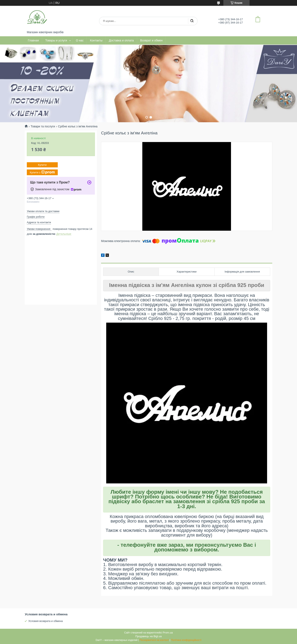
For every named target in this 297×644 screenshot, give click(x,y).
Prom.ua (168, 633)
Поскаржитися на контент (154, 640)
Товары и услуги (56, 40)
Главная (33, 40)
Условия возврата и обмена (45, 621)
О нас (80, 40)
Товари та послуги (43, 126)
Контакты (96, 40)
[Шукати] (192, 21)
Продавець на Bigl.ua (148, 636)
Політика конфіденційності (186, 640)
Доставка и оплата (121, 40)
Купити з (42, 172)
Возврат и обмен (151, 40)
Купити (42, 165)
